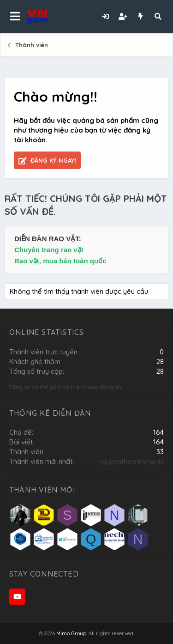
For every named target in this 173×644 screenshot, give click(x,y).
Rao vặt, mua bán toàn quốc (60, 261)
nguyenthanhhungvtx (131, 461)
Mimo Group (71, 633)
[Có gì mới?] (140, 16)
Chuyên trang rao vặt (49, 250)
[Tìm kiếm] (158, 16)
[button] (15, 17)
